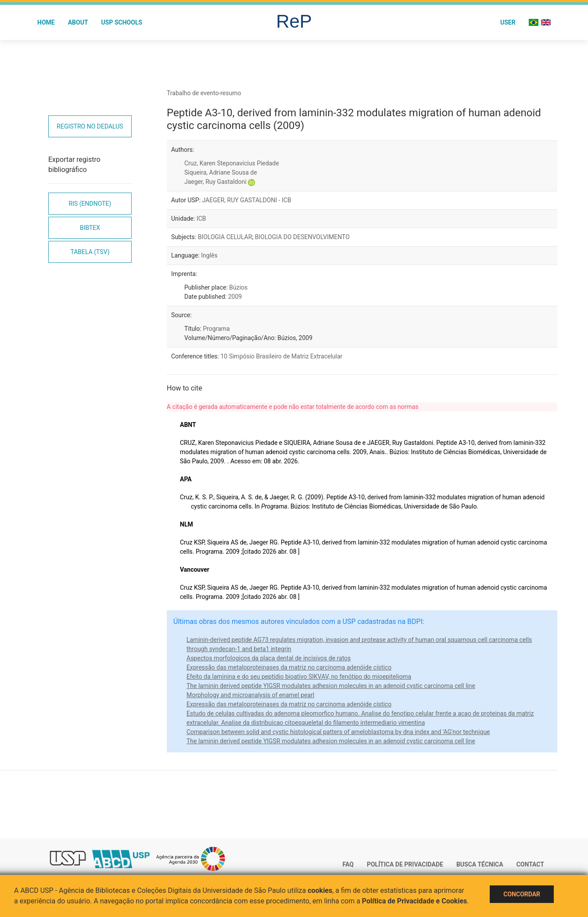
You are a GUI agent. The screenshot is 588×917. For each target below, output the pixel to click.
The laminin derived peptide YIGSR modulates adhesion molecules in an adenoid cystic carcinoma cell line (331, 686)
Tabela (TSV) (90, 252)
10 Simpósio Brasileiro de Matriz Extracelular (281, 356)
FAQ (348, 864)
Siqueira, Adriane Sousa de (221, 172)
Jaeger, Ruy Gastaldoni (215, 182)
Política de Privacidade (405, 864)
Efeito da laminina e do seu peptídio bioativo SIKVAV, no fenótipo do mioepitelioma (299, 677)
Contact (530, 864)
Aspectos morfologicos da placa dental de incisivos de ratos (269, 658)
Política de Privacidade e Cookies (415, 901)
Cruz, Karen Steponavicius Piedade (232, 163)
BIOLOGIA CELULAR (225, 237)
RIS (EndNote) (90, 204)
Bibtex (90, 228)
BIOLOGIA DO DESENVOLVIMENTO (302, 237)
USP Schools (122, 22)
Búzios (238, 287)
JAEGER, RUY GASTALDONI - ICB (247, 200)
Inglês (209, 255)
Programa (216, 329)
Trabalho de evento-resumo (204, 93)
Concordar (522, 894)
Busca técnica (480, 864)
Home (46, 22)
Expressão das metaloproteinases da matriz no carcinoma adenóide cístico (289, 667)
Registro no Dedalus (90, 126)
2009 (235, 297)
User (508, 22)
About (78, 22)
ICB (201, 219)
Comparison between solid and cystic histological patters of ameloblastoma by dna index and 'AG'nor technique (338, 732)
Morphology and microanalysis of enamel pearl (250, 695)
